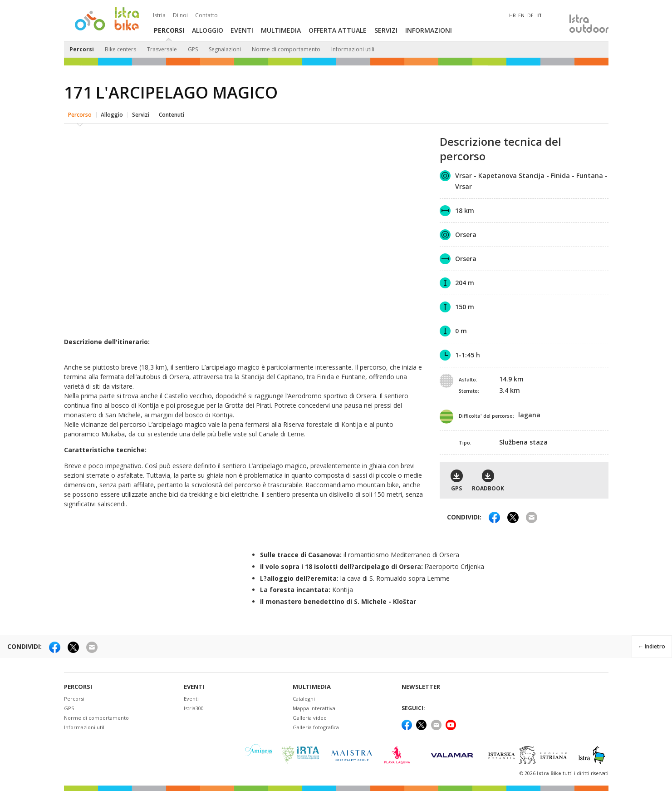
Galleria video (310, 716)
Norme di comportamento (286, 49)
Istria (159, 15)
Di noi (180, 15)
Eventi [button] (242, 30)
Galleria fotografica (316, 726)
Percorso (80, 111)
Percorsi (82, 49)
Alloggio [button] (208, 30)
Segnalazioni (225, 49)
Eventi (194, 685)
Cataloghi (304, 697)
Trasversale (162, 49)
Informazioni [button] (429, 30)
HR (513, 15)
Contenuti (172, 111)
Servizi (141, 111)
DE (530, 15)
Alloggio (112, 111)
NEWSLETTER (421, 685)
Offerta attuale (338, 30)
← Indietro (651, 644)
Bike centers (120, 49)
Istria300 (194, 707)
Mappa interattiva (314, 707)
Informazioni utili (353, 49)
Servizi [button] (386, 30)
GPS (193, 49)
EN (521, 15)
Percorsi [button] (169, 30)
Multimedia (312, 685)
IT (540, 15)
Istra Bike (550, 771)
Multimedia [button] (281, 30)
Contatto (206, 15)
